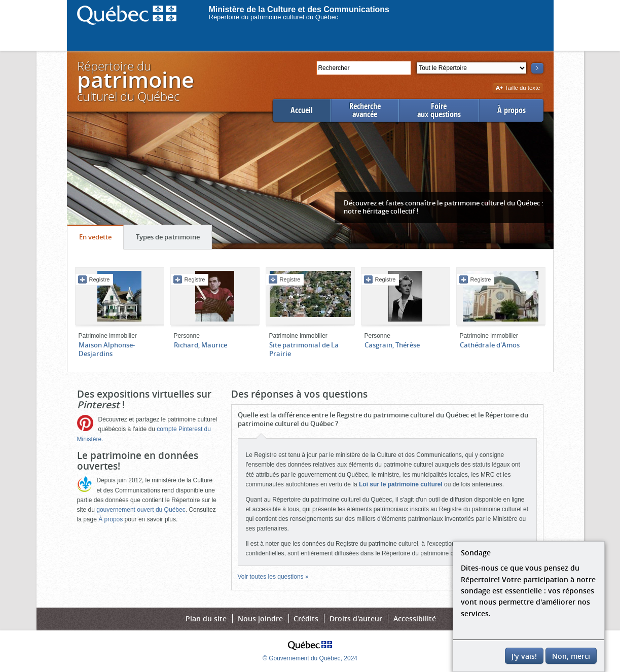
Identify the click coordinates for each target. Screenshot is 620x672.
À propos (512, 110)
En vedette (101, 239)
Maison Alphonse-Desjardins (107, 349)
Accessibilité (415, 618)
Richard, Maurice (200, 345)
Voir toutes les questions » (273, 577)
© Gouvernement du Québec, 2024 (310, 658)
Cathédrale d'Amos (490, 345)
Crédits (306, 618)
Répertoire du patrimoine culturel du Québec (274, 17)
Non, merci (571, 656)
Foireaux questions (439, 110)
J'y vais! (524, 656)
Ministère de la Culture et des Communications (299, 9)
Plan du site (206, 618)
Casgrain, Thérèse (392, 345)
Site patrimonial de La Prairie (304, 349)
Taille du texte (518, 89)
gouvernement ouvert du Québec (141, 510)
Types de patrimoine (174, 239)
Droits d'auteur (356, 618)
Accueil (302, 110)
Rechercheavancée (365, 110)
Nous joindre (260, 618)
